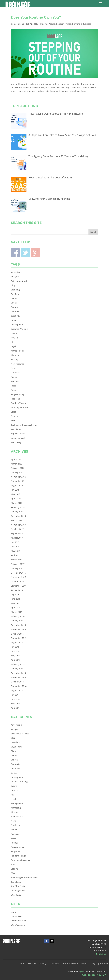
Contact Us (101, 954)
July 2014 (15, 695)
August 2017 (17, 538)
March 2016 (16, 612)
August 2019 (17, 486)
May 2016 (15, 603)
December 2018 (18, 516)
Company (54, 964)
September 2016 (19, 586)
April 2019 (16, 499)
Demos (14, 320)
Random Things (64, 24)
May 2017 (15, 551)
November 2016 (18, 577)
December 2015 (18, 625)
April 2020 (16, 459)
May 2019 (15, 494)
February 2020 (18, 468)
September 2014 (19, 686)
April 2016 (16, 608)
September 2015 (19, 638)
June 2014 (16, 699)
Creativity (15, 316)
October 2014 (17, 682)
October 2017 (17, 529)
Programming (17, 394)
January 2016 (17, 621)
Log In (84, 964)
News (14, 368)
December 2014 (18, 673)
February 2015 (18, 664)
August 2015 (17, 642)
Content (15, 307)
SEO (13, 421)
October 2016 (17, 581)
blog (13, 285)
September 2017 (19, 533)
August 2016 (17, 590)
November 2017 (18, 525)
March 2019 (16, 503)
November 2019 (18, 477)
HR (12, 342)
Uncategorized (18, 438)
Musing (44, 24)
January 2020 (17, 472)
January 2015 (17, 669)
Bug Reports (17, 294)
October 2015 (17, 634)
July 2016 (15, 594)
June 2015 (16, 651)
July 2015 (15, 647)
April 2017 (16, 555)
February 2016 (18, 616)
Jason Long (19, 24)
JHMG (83, 971)
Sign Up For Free (100, 964)
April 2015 (16, 660)
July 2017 (15, 542)
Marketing (16, 355)
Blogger (35, 253)
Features (32, 964)
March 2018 (16, 520)
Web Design (17, 442)
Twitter (25, 253)
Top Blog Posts (18, 434)
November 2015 (18, 629)
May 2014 (15, 703)
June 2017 (16, 547)
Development (17, 325)
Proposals (16, 399)
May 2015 (15, 656)
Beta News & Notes (20, 281)
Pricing (14, 390)
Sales (13, 412)
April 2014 (16, 708)
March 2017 (16, 560)
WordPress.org (18, 925)
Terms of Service (70, 964)
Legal (13, 346)
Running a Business (82, 24)
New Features (17, 364)
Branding (15, 290)
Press (14, 386)
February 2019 (18, 507)
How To (14, 338)
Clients (14, 298)
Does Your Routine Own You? (36, 17)
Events (14, 333)
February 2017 (18, 564)
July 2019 (15, 490)
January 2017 (17, 568)
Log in (14, 912)
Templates (16, 429)
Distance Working (19, 329)
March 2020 (16, 464)
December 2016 (18, 573)
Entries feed (17, 916)
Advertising (16, 272)
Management (17, 351)
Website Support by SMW (94, 975)
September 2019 (19, 481)
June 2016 (16, 599)
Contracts (15, 311)
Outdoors (15, 373)
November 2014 (18, 677)
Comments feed (18, 921)
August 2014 (17, 690)
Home (21, 964)
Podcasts (15, 381)
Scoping (15, 416)
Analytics (15, 277)
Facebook (15, 253)
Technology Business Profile (24, 425)
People (52, 24)
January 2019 (17, 512)
